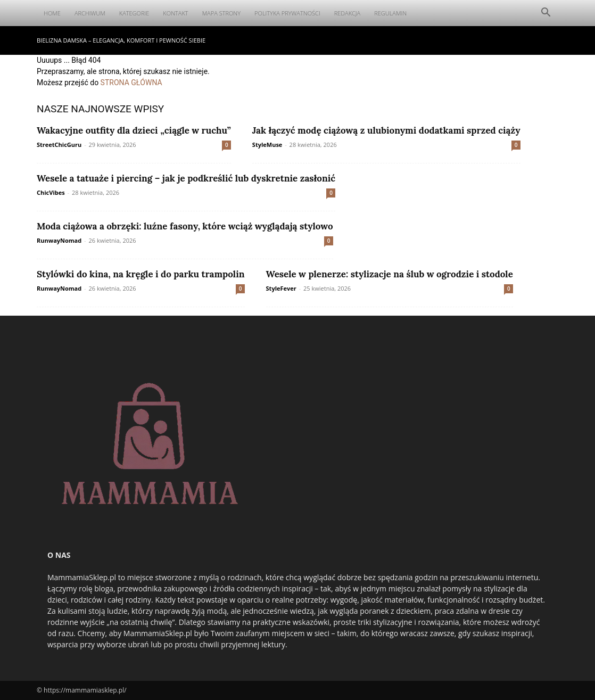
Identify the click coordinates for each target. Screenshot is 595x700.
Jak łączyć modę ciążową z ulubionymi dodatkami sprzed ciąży (386, 130)
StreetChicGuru (59, 145)
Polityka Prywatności (287, 13)
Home (52, 13)
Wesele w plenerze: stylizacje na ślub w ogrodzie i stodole (390, 274)
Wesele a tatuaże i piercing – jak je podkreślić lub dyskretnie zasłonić (186, 178)
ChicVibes (51, 192)
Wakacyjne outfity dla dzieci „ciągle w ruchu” (134, 130)
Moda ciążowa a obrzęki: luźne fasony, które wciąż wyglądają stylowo (185, 226)
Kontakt (175, 13)
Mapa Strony (221, 13)
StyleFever (281, 288)
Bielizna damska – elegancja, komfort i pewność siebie (121, 40)
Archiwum (90, 13)
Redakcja (348, 13)
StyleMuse (267, 145)
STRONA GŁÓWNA (131, 83)
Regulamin (390, 13)
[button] (546, 14)
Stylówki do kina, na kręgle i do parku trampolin (141, 274)
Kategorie (134, 13)
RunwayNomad (59, 240)
